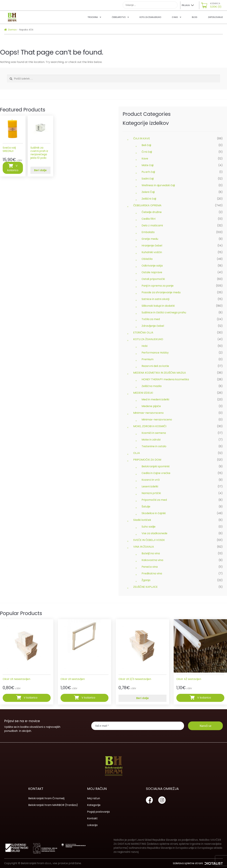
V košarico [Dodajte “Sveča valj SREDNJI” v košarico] (13, 168)
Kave (145, 159)
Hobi (145, 346)
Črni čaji (147, 152)
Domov (12, 30)
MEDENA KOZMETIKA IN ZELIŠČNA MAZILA (160, 373)
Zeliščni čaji (149, 199)
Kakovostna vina (152, 560)
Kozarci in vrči (151, 480)
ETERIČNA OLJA (143, 333)
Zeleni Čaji (148, 192)
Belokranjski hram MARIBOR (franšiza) (53, 805)
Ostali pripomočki (153, 279)
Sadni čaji (148, 179)
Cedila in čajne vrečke (156, 473)
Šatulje (146, 507)
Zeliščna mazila (152, 386)
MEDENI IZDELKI (143, 393)
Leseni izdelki (150, 486)
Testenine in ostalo (154, 446)
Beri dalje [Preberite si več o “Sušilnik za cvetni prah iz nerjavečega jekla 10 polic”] (40, 170)
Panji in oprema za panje (158, 286)
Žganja (146, 580)
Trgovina (93, 17)
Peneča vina (150, 567)
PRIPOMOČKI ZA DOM (147, 460)
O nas (175, 17)
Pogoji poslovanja (98, 812)
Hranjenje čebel (152, 246)
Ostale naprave (152, 272)
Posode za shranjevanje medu (161, 292)
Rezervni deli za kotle (155, 366)
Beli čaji (146, 145)
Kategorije (94, 805)
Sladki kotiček (142, 520)
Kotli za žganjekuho (150, 17)
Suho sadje (149, 527)
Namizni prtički (151, 493)
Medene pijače (151, 406)
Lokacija (92, 825)
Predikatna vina (152, 573)
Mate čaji (148, 165)
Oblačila (147, 259)
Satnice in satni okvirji (155, 299)
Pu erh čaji (148, 172)
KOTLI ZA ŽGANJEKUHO (148, 339)
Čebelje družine (152, 212)
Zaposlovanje (215, 17)
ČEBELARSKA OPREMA (147, 205)
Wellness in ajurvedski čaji (158, 185)
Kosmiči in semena (154, 433)
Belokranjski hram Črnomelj (46, 798)
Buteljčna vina (151, 553)
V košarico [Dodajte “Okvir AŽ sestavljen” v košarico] (204, 698)
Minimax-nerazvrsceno (148, 413)
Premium (148, 359)
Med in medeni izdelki (155, 399)
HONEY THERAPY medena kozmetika (165, 379)
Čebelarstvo (119, 17)
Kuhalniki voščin (152, 252)
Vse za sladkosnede (154, 533)
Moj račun (94, 798)
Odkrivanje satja (152, 266)
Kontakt (92, 818)
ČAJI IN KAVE (142, 138)
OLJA (137, 453)
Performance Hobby (155, 353)
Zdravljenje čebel (153, 326)
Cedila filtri (149, 219)
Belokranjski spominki (156, 466)
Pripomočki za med (154, 500)
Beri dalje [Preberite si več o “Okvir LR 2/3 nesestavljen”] (143, 698)
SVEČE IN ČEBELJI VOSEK (149, 540)
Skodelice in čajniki (154, 513)
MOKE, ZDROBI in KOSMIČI (150, 426)
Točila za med (151, 319)
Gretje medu (150, 239)
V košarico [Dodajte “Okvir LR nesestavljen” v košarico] (31, 698)
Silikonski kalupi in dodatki (158, 306)
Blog (195, 17)
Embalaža (148, 232)
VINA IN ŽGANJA (144, 547)
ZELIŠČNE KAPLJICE (145, 587)
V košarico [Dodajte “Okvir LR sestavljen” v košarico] (88, 698)
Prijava (186, 5)
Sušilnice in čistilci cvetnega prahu (164, 312)
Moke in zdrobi (151, 440)
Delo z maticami (152, 225)
